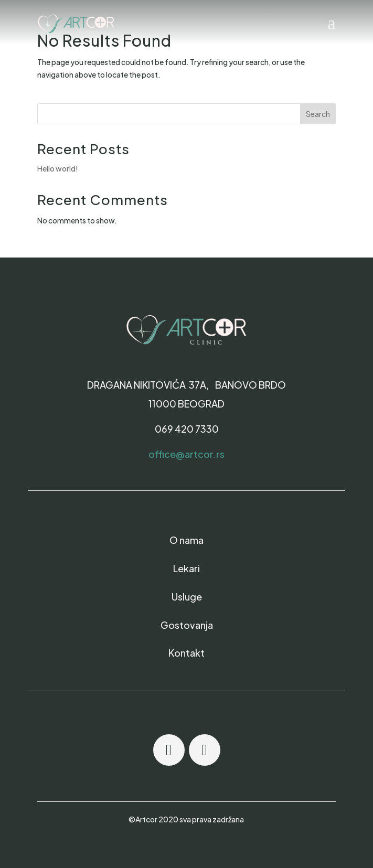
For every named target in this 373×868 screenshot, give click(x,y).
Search (318, 114)
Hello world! (58, 168)
